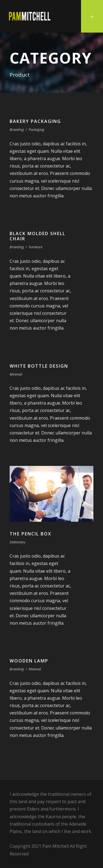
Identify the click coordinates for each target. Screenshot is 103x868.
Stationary (17, 542)
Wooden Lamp (29, 661)
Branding (17, 129)
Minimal (16, 374)
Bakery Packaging (35, 121)
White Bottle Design (39, 366)
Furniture (35, 247)
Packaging (36, 129)
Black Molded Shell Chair (37, 236)
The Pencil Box (30, 534)
